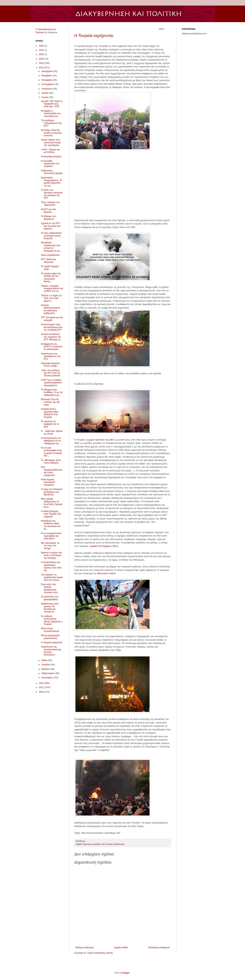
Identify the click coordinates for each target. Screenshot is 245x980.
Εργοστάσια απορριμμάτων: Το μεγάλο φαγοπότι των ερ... (51, 182)
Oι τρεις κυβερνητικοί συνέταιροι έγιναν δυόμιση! (51, 236)
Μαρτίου (46, 669)
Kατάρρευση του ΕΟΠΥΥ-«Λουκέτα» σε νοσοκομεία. (52, 347)
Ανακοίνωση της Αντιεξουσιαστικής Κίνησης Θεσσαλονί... (51, 651)
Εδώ (77, 373)
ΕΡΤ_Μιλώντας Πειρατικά (48, 261)
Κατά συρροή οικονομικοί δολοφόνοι (48, 482)
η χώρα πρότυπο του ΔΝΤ (100, 440)
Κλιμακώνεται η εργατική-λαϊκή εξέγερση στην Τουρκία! (49, 413)
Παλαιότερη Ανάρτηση (159, 948)
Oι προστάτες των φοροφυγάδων (50, 598)
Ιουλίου (45, 93)
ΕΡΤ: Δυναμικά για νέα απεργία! (52, 319)
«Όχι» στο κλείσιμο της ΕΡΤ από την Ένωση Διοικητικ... (51, 373)
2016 (42, 54)
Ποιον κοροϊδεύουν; (51, 255)
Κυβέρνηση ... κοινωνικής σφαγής (52, 172)
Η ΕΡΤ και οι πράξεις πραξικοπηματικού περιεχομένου (51, 383)
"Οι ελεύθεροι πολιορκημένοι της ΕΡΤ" (51, 123)
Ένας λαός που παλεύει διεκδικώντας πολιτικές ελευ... (50, 588)
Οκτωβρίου (47, 80)
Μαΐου (45, 660)
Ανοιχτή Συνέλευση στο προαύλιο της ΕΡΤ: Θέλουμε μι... (51, 337)
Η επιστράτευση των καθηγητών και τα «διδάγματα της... (51, 441)
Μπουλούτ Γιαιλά (106, 573)
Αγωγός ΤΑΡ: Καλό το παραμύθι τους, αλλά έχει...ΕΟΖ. (52, 104)
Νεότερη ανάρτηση (84, 948)
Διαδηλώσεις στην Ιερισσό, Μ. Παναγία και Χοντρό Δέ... (50, 608)
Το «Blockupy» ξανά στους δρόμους (51, 462)
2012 (42, 683)
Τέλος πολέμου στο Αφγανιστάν (50, 204)
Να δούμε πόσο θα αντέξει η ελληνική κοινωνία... (51, 133)
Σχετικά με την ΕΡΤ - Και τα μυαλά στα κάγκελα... (51, 226)
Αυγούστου (47, 89)
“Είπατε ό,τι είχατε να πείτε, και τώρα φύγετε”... (51, 298)
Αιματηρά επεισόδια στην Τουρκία (98, 844)
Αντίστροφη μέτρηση (51, 156)
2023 (42, 46)
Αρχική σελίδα (121, 948)
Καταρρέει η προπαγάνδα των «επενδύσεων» (51, 114)
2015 (42, 59)
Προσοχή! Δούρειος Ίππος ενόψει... (51, 365)
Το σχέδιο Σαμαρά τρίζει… (50, 268)
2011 (42, 687)
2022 (42, 50)
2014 (42, 63)
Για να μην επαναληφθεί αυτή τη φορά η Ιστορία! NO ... (51, 452)
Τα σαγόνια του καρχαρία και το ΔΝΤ (50, 424)
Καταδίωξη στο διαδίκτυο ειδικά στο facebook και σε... (51, 525)
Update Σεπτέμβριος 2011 (104, 546)
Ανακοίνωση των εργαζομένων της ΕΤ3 (51, 356)
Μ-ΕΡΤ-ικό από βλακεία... (49, 211)
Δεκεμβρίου (48, 71)
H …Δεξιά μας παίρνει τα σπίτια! (52, 432)
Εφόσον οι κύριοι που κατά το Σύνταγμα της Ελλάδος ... (52, 555)
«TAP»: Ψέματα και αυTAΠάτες (50, 151)
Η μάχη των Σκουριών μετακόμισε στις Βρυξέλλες (52, 492)
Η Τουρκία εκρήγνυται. (94, 36)
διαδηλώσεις (119, 844)
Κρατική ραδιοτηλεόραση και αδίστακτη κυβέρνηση (50, 309)
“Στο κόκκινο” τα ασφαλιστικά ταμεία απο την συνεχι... (52, 577)
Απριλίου (46, 665)
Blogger (126, 973)
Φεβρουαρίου (48, 673)
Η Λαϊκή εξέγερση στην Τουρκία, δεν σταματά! (51, 514)
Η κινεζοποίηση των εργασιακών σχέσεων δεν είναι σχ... (51, 566)
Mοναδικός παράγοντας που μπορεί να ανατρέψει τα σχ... (51, 247)
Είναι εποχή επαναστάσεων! (50, 630)
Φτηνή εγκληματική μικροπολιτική (50, 637)
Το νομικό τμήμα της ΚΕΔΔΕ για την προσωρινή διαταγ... (51, 277)
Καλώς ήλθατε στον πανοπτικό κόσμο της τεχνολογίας (51, 142)
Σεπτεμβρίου (48, 84)
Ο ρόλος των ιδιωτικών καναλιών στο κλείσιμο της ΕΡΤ (52, 194)
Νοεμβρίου (47, 76)
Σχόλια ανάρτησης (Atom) (100, 953)
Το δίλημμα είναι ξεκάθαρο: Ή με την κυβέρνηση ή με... (52, 392)
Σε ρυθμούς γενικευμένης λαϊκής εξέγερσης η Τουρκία (52, 620)
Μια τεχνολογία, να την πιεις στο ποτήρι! (50, 546)
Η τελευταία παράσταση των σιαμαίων (50, 164)
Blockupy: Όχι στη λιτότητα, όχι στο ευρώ (50, 402)
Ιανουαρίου (47, 678)
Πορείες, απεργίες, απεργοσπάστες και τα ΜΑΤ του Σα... (52, 289)
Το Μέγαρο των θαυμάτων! (48, 218)
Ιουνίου (45, 97)
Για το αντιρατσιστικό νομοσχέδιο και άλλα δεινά (51, 536)
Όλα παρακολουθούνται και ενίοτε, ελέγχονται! (52, 471)
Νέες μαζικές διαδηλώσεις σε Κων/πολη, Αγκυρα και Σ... (52, 503)
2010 (42, 692)
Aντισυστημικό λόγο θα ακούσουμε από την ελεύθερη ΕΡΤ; (52, 327)
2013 (42, 68)
